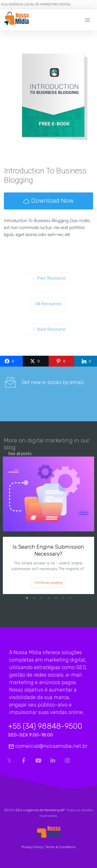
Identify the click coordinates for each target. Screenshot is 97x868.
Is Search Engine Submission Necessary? (48, 550)
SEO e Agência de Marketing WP (40, 810)
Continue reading (48, 582)
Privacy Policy (32, 847)
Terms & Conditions (61, 847)
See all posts (20, 454)
